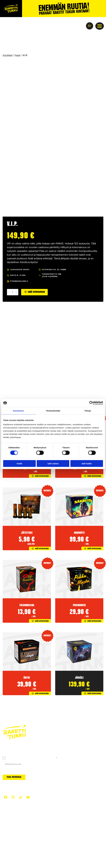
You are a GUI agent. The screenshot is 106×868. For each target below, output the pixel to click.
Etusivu (6, 819)
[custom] (6, 797)
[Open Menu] (100, 26)
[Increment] (16, 292)
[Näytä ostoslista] (90, 26)
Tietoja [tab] (88, 411)
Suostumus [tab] (18, 411)
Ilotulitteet (8, 55)
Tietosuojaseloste (11, 853)
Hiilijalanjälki (35, 824)
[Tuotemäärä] (13, 292)
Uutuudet (62, 829)
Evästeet (26, 853)
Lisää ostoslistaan (36, 292)
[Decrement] (9, 292)
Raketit (61, 819)
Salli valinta (53, 463)
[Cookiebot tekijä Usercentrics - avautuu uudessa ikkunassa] (91, 403)
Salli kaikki (87, 463)
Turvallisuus (8, 824)
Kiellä (19, 463)
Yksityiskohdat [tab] (53, 411)
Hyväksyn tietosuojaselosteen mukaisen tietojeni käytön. (32, 758)
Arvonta (61, 834)
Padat (17, 55)
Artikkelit (33, 819)
